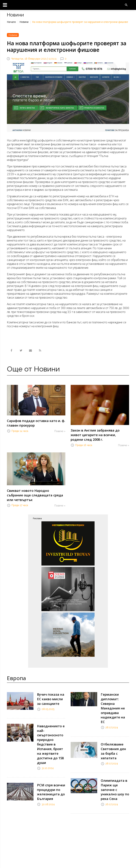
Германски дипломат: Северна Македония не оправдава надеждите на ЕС (115, 688)
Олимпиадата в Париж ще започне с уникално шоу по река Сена (114, 752)
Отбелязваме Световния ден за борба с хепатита (114, 721)
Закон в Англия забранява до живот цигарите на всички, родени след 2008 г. (100, 432)
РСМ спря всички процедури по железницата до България (49, 766)
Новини (24, 22)
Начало (11, 22)
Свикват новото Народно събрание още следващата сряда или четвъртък (36, 486)
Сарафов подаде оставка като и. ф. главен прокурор (32, 422)
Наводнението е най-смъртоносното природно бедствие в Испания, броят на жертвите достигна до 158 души (50, 725)
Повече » (60, 429)
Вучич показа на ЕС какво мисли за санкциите (51, 685)
